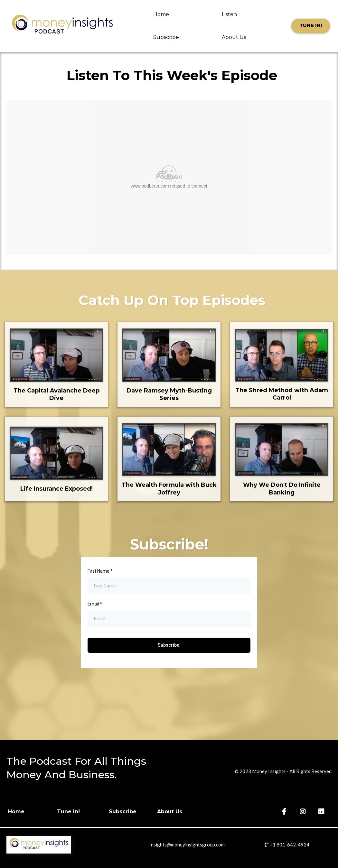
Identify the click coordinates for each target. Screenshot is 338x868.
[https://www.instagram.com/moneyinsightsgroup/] (303, 812)
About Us (234, 37)
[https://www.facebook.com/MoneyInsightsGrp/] (285, 812)
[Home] (19, 812)
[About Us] (173, 812)
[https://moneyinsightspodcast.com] (62, 26)
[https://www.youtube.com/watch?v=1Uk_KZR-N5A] (282, 355)
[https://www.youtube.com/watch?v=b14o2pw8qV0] (169, 355)
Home (161, 14)
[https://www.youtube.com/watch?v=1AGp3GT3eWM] (282, 450)
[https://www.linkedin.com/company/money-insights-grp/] (322, 812)
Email (95, 604)
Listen (229, 14)
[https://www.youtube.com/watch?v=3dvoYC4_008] (56, 453)
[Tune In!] (311, 26)
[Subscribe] (126, 812)
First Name (100, 571)
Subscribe (166, 37)
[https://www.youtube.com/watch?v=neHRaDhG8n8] (169, 450)
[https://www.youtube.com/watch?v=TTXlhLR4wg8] (56, 355)
